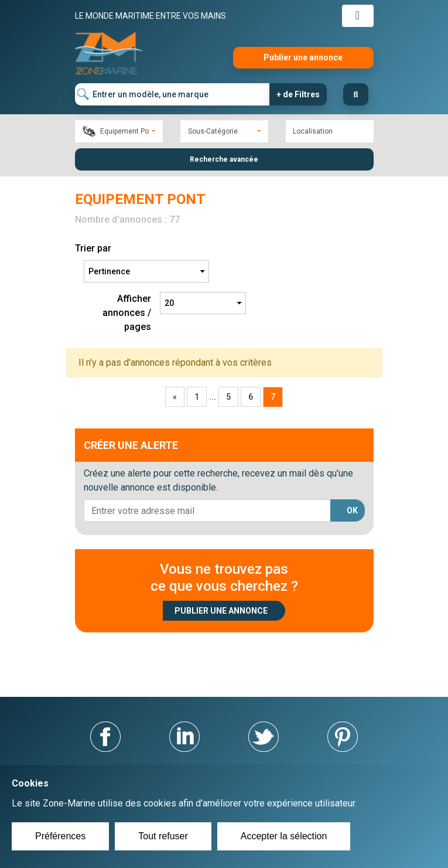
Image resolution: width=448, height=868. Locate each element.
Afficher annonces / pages (127, 313)
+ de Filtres (298, 94)
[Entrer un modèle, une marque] (172, 94)
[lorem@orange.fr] (207, 510)
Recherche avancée (224, 159)
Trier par (93, 248)
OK (352, 510)
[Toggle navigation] (358, 16)
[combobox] (119, 131)
